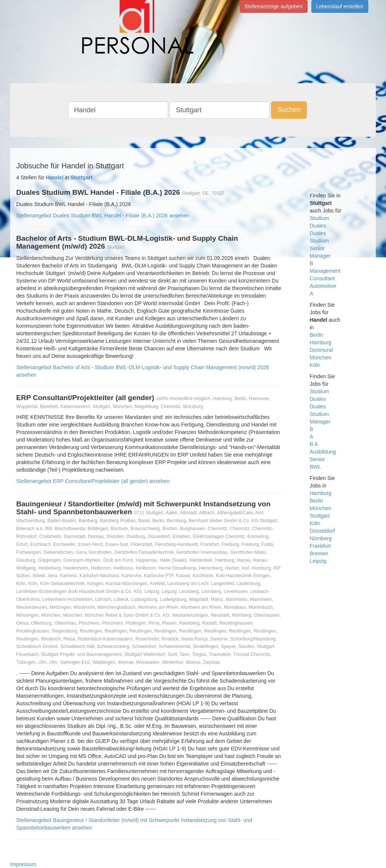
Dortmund (321, 350)
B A (314, 444)
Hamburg (321, 342)
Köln (315, 365)
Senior (317, 248)
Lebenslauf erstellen (340, 6)
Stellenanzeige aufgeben (274, 6)
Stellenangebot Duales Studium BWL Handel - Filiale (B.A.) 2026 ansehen (103, 215)
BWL (316, 467)
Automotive (323, 286)
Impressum (23, 864)
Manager (320, 256)
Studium (319, 218)
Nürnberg (321, 538)
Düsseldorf (322, 531)
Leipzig (318, 561)
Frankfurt (320, 546)
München (321, 358)
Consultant (322, 278)
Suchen (289, 110)
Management (325, 271)
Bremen (319, 553)
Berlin (317, 335)
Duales (318, 226)
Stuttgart (320, 516)
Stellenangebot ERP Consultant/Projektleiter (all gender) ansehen (93, 481)
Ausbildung (323, 452)
